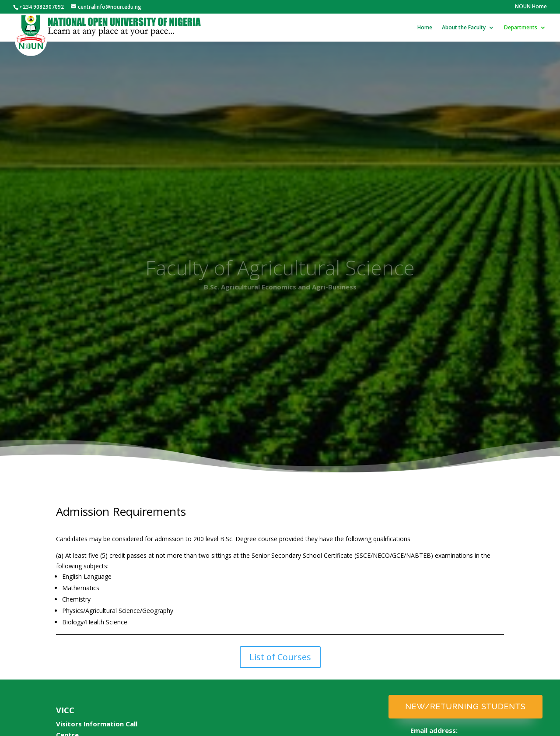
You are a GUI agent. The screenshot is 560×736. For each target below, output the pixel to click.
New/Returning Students (465, 706)
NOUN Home (531, 7)
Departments (521, 28)
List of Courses (280, 657)
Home (425, 28)
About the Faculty (464, 28)
